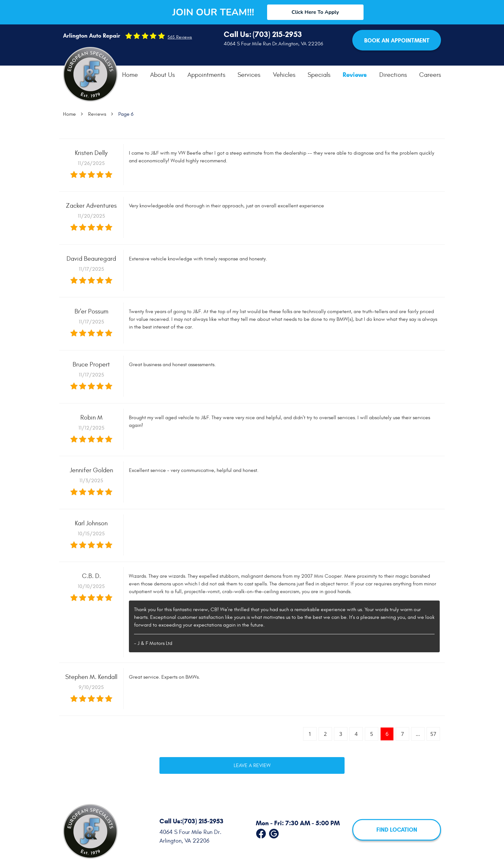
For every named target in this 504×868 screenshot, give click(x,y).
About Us (162, 75)
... (418, 734)
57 (433, 734)
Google (274, 832)
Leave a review (252, 765)
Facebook (261, 832)
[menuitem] (130, 75)
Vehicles (284, 75)
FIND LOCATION (397, 830)
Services (249, 75)
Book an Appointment (397, 41)
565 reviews (180, 37)
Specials (319, 75)
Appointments (206, 75)
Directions (393, 75)
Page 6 (126, 114)
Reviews (355, 75)
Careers (430, 75)
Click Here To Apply (315, 12)
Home (130, 75)
